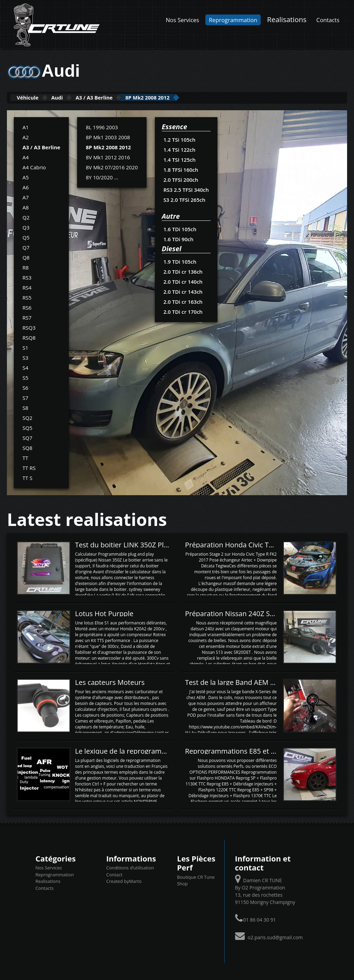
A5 (26, 177)
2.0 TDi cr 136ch (183, 271)
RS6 (27, 307)
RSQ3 (29, 327)
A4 (26, 157)
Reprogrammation (233, 20)
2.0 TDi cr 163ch (183, 301)
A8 (26, 207)
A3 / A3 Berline (122, 97)
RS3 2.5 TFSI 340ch (186, 189)
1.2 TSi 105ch (179, 139)
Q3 (26, 227)
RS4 (27, 287)
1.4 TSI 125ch (179, 159)
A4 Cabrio (34, 167)
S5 (25, 377)
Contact (114, 874)
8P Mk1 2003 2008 (108, 136)
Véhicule (33, 97)
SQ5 (27, 427)
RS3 (27, 277)
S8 (25, 407)
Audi (73, 97)
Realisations (287, 19)
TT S (27, 477)
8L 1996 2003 (102, 126)
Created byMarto (124, 881)
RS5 (27, 297)
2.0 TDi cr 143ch (183, 291)
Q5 (26, 237)
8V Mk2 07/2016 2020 (112, 167)
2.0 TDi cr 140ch (183, 281)
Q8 (26, 257)
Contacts (328, 20)
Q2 (26, 217)
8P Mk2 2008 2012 (190, 97)
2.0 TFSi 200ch (181, 179)
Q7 (26, 247)
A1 (26, 126)
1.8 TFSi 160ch (181, 169)
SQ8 (27, 447)
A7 (26, 197)
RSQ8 (29, 337)
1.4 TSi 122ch (179, 149)
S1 (25, 347)
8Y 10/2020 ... (102, 177)
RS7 (27, 317)
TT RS (29, 467)
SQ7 (27, 437)
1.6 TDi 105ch (180, 228)
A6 (26, 187)
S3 (25, 357)
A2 (26, 136)
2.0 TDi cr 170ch (183, 311)
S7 (25, 397)
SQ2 (27, 417)
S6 (25, 387)
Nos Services (183, 20)
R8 (26, 267)
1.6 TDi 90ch (178, 238)
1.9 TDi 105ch (180, 261)
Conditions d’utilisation (130, 867)
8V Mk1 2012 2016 (108, 157)
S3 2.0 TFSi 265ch (184, 199)
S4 (25, 367)
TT (25, 457)
